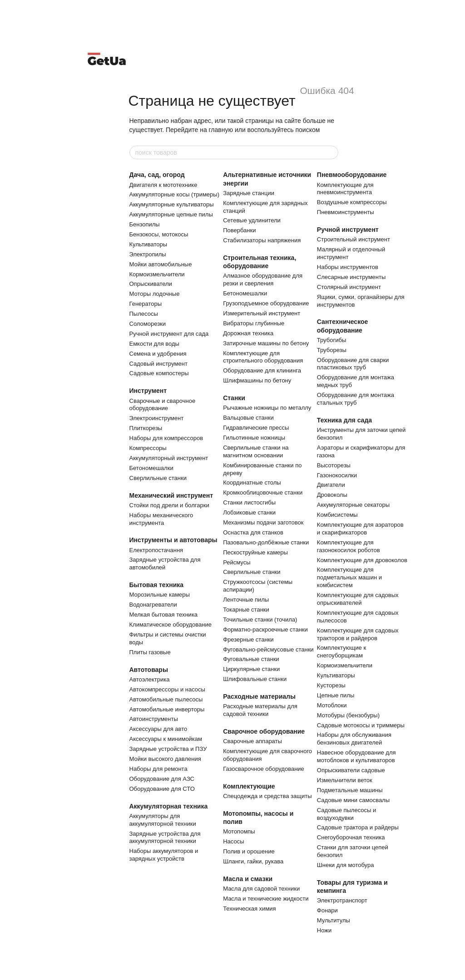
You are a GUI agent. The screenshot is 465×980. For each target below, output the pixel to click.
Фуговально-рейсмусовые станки (268, 649)
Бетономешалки (151, 468)
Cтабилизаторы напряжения (262, 240)
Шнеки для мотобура (346, 865)
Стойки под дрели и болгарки (169, 505)
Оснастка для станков (253, 532)
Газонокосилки (337, 475)
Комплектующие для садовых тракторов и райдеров (358, 634)
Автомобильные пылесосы (166, 699)
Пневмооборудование (352, 175)
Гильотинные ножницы (254, 438)
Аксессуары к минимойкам (166, 739)
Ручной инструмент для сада (169, 334)
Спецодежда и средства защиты (267, 796)
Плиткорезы (146, 428)
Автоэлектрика (150, 679)
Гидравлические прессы (256, 428)
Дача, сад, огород (157, 175)
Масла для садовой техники (261, 889)
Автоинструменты (154, 719)
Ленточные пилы (246, 600)
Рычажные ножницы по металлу (267, 408)
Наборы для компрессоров (166, 438)
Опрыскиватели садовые (351, 770)
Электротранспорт (342, 900)
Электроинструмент (157, 418)
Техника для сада (344, 420)
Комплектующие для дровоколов (362, 560)
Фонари (327, 910)
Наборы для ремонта (158, 769)
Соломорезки (148, 324)
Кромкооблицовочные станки (263, 492)
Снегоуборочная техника (351, 837)
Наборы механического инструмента (161, 519)
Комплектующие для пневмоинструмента (345, 189)
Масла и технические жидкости (266, 899)
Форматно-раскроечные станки (265, 630)
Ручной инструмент (348, 230)
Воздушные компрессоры (352, 202)
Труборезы (332, 350)
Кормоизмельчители (157, 274)
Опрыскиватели (151, 284)
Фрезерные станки (248, 639)
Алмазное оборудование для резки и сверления (263, 279)
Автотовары (149, 670)
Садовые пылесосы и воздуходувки (346, 814)
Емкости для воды (154, 344)
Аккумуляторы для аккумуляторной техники (163, 820)
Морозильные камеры (160, 595)
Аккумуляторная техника (169, 806)
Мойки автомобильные (161, 264)
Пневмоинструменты (346, 212)
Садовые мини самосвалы (353, 800)
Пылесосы (144, 314)
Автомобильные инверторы (167, 709)
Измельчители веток (345, 780)
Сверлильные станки (158, 478)
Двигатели (331, 485)
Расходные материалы (259, 696)
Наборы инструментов (348, 267)
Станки (234, 398)
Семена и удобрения (158, 354)
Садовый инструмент (158, 364)
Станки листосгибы (249, 502)
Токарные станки (246, 610)
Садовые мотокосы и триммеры (361, 725)
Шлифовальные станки (255, 679)
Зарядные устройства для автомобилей (165, 563)
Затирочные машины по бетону (266, 343)
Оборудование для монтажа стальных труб (356, 399)
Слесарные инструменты (351, 277)
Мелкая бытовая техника (164, 615)
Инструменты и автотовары (173, 540)
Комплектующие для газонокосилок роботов (349, 546)
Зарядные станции (249, 193)
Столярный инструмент (349, 287)
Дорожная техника (248, 333)
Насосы (233, 841)
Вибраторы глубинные (254, 323)
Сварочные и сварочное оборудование (163, 405)
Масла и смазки (248, 879)
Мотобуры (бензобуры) (348, 715)
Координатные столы (252, 483)
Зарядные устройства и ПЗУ (168, 749)
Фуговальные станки (251, 659)
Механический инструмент (171, 495)
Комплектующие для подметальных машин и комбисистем (349, 577)
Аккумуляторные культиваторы (172, 204)
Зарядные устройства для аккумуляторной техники (165, 838)
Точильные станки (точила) (260, 620)
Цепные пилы (336, 695)
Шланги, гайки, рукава (253, 861)
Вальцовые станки (248, 418)
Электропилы (148, 254)
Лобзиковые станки (249, 512)
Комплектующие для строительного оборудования (263, 357)
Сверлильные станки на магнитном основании (256, 451)
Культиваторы (148, 244)
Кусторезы (331, 685)
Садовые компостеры (159, 373)
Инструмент (148, 391)
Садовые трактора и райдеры (358, 827)
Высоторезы (334, 465)
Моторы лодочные (155, 294)
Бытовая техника (157, 585)
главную (221, 130)
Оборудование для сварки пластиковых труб (353, 364)
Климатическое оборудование (171, 625)
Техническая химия (249, 909)
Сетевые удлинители (252, 220)
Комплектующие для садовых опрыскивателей (358, 599)
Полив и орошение (249, 851)
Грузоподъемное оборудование (266, 303)
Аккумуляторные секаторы (353, 505)
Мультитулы (334, 920)
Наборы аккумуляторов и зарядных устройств (164, 855)
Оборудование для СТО (162, 789)
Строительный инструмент (354, 239)
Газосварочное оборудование (264, 769)
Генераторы (146, 304)
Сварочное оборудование (264, 731)
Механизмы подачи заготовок (263, 522)
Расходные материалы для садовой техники (260, 710)
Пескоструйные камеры (255, 552)
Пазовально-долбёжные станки (266, 542)
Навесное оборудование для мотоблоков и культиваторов (356, 756)
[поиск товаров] (331, 152)
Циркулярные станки (251, 669)
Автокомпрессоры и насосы (167, 689)
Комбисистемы (337, 515)
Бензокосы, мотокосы (159, 234)
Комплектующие (249, 786)
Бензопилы (145, 224)
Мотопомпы (239, 831)
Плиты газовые (150, 652)
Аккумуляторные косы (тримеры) (174, 194)
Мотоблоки (332, 705)
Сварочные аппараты (252, 741)
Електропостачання (156, 550)
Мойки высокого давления (165, 759)
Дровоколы (332, 495)
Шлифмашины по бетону (257, 380)
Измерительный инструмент (262, 313)
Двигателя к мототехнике (163, 185)
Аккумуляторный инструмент (169, 458)
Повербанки (239, 230)
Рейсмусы (237, 562)
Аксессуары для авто (158, 729)
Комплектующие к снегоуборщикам (341, 652)
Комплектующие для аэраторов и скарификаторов (360, 529)
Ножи (324, 930)
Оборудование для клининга (262, 370)
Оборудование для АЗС (162, 779)
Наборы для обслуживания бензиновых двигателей (354, 739)
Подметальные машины (350, 790)
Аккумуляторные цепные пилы (171, 214)
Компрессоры (148, 448)
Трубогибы (331, 340)
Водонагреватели (153, 605)
